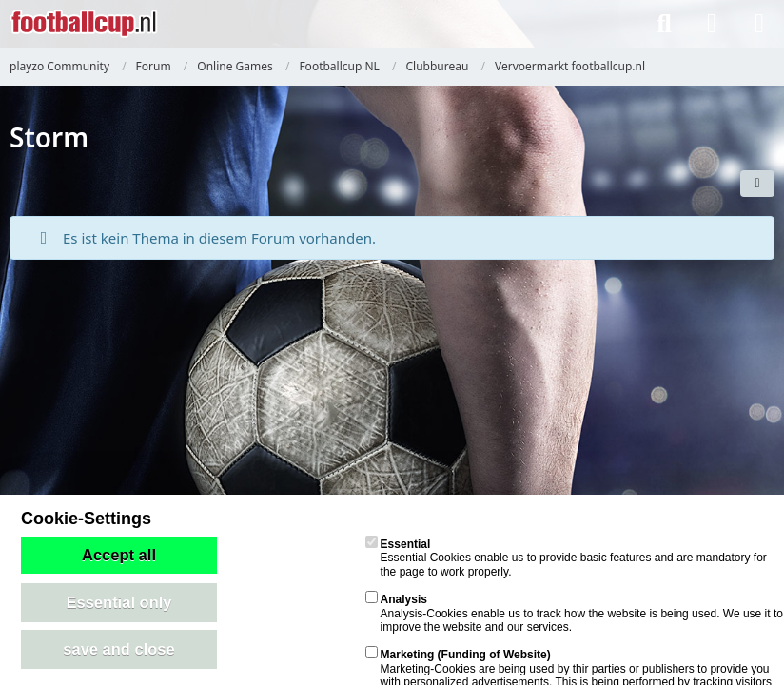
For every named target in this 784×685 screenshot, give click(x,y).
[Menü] (759, 24)
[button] (757, 184)
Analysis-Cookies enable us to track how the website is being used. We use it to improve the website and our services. (574, 613)
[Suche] (664, 24)
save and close (118, 649)
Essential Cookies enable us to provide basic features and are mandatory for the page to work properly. (566, 558)
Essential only (119, 602)
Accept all (119, 555)
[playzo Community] (84, 24)
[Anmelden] (712, 24)
